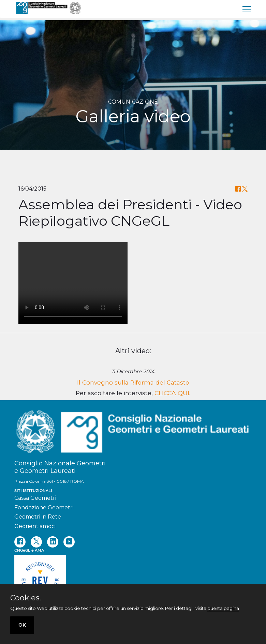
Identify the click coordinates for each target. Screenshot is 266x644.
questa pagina (223, 608)
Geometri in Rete (38, 517)
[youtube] (69, 542)
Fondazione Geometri (44, 507)
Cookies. (26, 598)
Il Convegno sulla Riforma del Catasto (133, 382)
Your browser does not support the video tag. (73, 283)
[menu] (247, 9)
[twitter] (36, 542)
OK (22, 625)
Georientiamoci (35, 526)
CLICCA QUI (172, 393)
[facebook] (20, 542)
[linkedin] (53, 542)
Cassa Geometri (35, 498)
